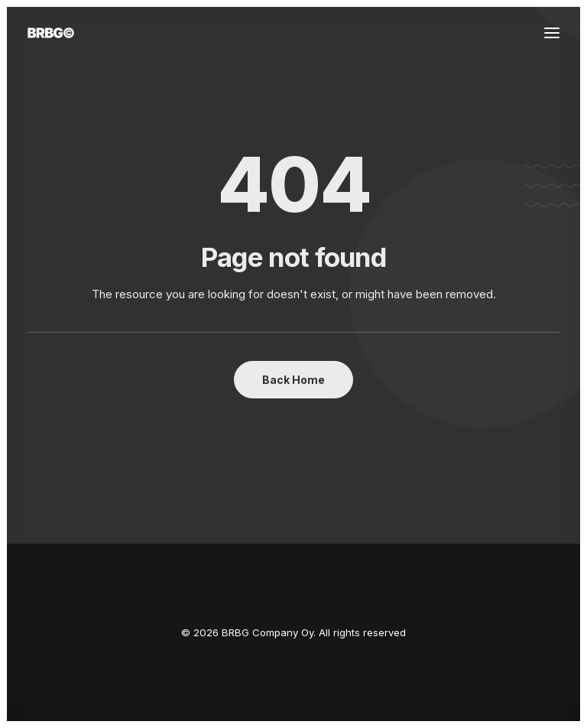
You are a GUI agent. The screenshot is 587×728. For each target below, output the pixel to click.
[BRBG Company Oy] (51, 33)
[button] (552, 33)
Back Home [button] (293, 380)
